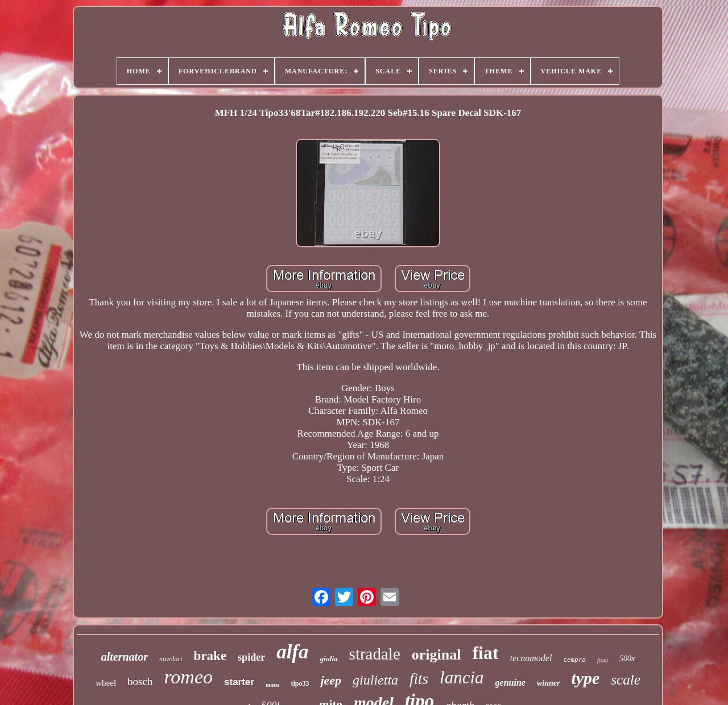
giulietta (375, 680)
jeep (331, 680)
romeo (188, 677)
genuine (510, 683)
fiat (485, 653)
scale (625, 680)
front (603, 660)
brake (210, 656)
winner (548, 683)
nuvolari (171, 659)
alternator (125, 657)
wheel (106, 683)
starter (239, 682)
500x (627, 659)
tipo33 (300, 683)
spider (251, 657)
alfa (292, 652)
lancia (462, 677)
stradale (375, 654)
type (585, 678)
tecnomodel (531, 658)
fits (419, 679)
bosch (140, 681)
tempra (574, 660)
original (437, 655)
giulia (329, 659)
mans (272, 685)
